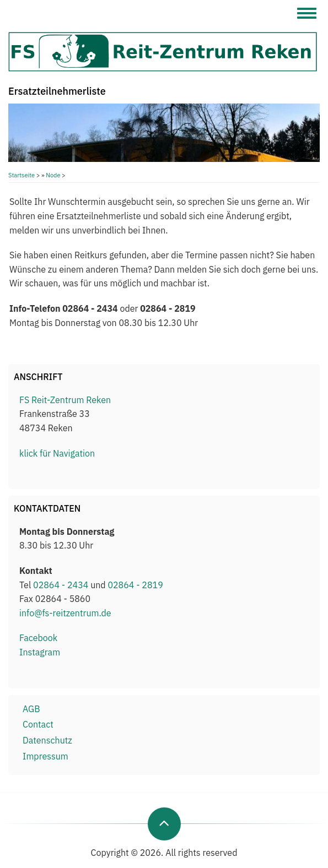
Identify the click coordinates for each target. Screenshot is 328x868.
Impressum (45, 756)
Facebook (38, 638)
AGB (31, 709)
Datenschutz (47, 740)
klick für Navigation (57, 453)
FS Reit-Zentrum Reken (65, 400)
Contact (38, 724)
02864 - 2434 (61, 585)
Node (53, 175)
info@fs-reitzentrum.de (65, 613)
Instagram (40, 652)
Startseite (21, 175)
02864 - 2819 (135, 585)
